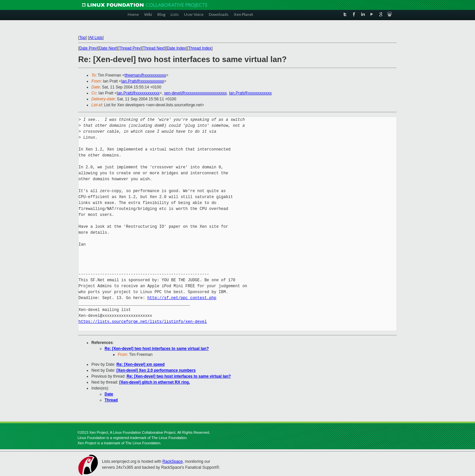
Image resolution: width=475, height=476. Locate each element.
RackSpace (172, 461)
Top (82, 38)
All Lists (96, 38)
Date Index (176, 48)
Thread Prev (130, 48)
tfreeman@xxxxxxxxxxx (145, 75)
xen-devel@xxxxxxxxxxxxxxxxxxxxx (195, 93)
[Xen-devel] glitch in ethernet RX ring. (155, 382)
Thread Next (154, 48)
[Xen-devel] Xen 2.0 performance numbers (156, 370)
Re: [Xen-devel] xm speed (141, 364)
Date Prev (88, 48)
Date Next (108, 48)
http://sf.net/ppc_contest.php (182, 298)
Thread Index (200, 48)
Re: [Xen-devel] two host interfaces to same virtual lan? (157, 349)
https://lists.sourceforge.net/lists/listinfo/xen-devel (143, 322)
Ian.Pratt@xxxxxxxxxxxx (142, 81)
